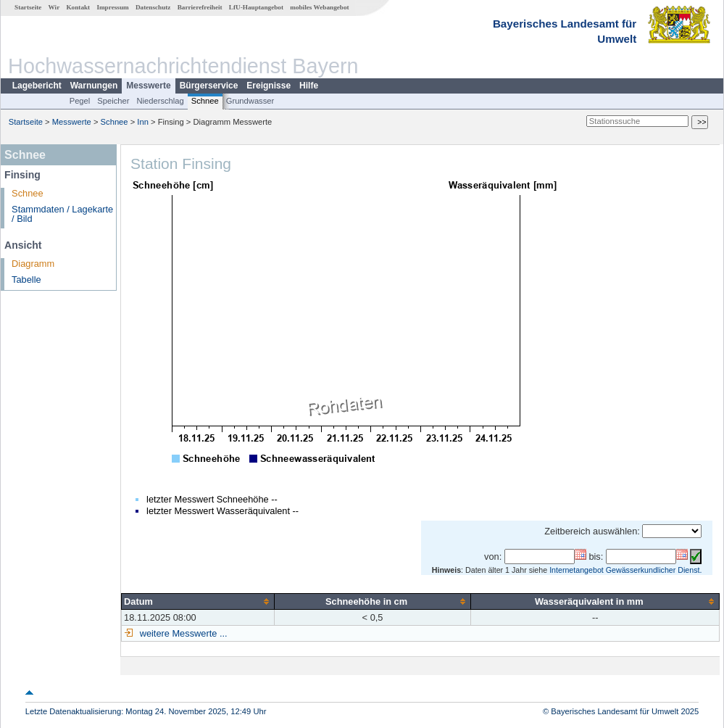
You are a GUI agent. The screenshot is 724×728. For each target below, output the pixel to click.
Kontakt (78, 7)
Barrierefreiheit (200, 7)
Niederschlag (160, 101)
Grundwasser (250, 101)
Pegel (80, 101)
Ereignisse (269, 86)
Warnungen (94, 86)
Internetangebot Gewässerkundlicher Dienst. (625, 570)
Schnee (205, 101)
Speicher (113, 101)
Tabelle (26, 280)
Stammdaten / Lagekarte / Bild (62, 214)
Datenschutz (153, 7)
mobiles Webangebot (319, 7)
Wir (54, 7)
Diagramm (33, 264)
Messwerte (148, 86)
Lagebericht (37, 86)
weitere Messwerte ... (182, 633)
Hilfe (309, 86)
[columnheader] (198, 601)
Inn (143, 122)
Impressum (112, 7)
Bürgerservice (209, 86)
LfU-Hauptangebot (256, 7)
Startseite (28, 7)
